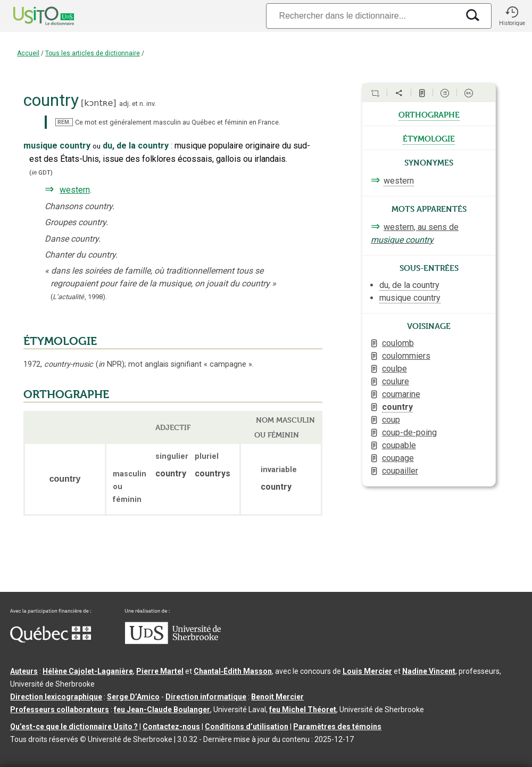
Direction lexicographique (56, 697)
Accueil (28, 53)
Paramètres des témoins (337, 727)
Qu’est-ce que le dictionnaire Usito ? (74, 727)
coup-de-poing (409, 432)
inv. (151, 104)
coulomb (398, 343)
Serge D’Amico (133, 697)
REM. (64, 122)
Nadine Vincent (429, 671)
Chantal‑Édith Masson (233, 671)
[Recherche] (362, 16)
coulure (396, 381)
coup (391, 420)
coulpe (394, 369)
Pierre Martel (160, 671)
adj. (125, 104)
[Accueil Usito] (32, 16)
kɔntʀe (98, 103)
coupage (398, 458)
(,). (79, 297)
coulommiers (406, 356)
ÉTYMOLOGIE (60, 341)
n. (142, 104)
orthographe (429, 114)
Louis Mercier (367, 671)
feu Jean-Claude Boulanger (162, 710)
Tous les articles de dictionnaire (93, 53)
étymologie (429, 138)
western (75, 190)
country (397, 407)
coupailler (400, 471)
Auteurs (24, 671)
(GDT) (41, 173)
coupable (399, 445)
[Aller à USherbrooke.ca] (173, 641)
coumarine (401, 394)
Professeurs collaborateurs (60, 710)
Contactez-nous (171, 727)
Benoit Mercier (277, 697)
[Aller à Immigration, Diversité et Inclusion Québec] (51, 640)
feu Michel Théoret (303, 710)
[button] (512, 16)
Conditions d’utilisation (247, 727)
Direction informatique (206, 697)
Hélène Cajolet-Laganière (88, 671)
